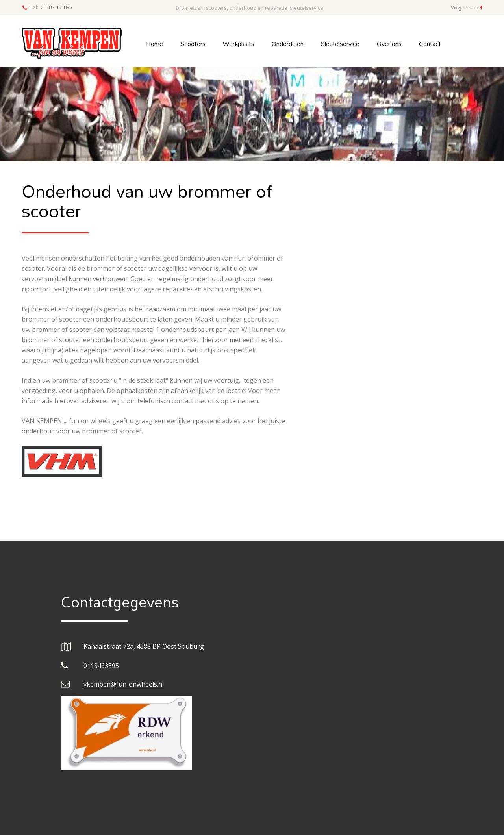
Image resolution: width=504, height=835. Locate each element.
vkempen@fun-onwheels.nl (124, 684)
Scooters (193, 44)
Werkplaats (239, 44)
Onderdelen (288, 44)
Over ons (389, 44)
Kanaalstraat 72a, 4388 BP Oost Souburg (144, 646)
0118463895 (101, 666)
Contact (430, 44)
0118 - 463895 (56, 7)
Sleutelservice (340, 44)
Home (155, 44)
